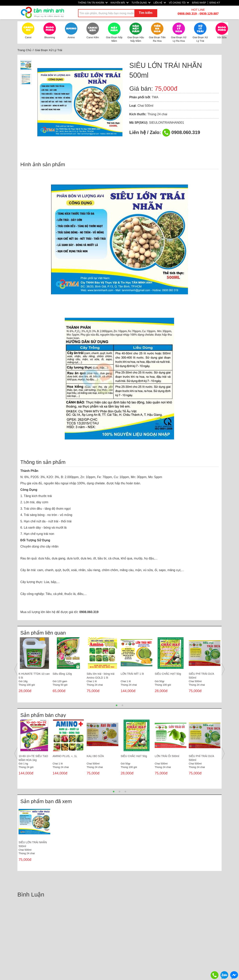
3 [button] (125, 792)
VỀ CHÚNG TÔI (179, 3)
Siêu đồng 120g (62, 674)
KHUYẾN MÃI (120, 3)
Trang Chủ (24, 50)
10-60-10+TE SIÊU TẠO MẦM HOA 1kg (33, 758)
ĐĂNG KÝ (215, 3)
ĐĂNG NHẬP (199, 3)
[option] (34, 669)
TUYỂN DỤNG (141, 3)
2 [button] (122, 705)
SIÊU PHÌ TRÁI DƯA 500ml (201, 676)
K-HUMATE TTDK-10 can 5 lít (34, 676)
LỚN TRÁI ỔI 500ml (167, 756)
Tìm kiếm (146, 13)
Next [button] (223, 669)
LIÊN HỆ (160, 3)
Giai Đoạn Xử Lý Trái (49, 50)
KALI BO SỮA (95, 756)
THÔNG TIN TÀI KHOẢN (93, 3)
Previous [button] (16, 669)
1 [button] (117, 705)
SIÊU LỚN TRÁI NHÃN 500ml (33, 844)
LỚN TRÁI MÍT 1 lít (132, 674)
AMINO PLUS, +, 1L (65, 756)
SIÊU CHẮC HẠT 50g (168, 674)
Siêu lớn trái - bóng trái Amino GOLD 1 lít (101, 676)
